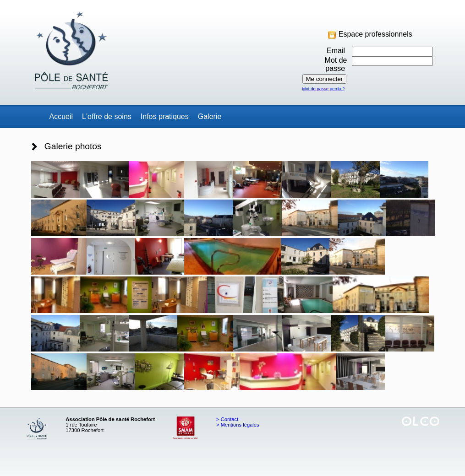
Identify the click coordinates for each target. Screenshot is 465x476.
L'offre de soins (107, 116)
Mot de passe (336, 64)
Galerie (210, 116)
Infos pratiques (165, 116)
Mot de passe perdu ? (324, 89)
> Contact (227, 419)
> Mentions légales (238, 425)
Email (337, 51)
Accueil (61, 116)
